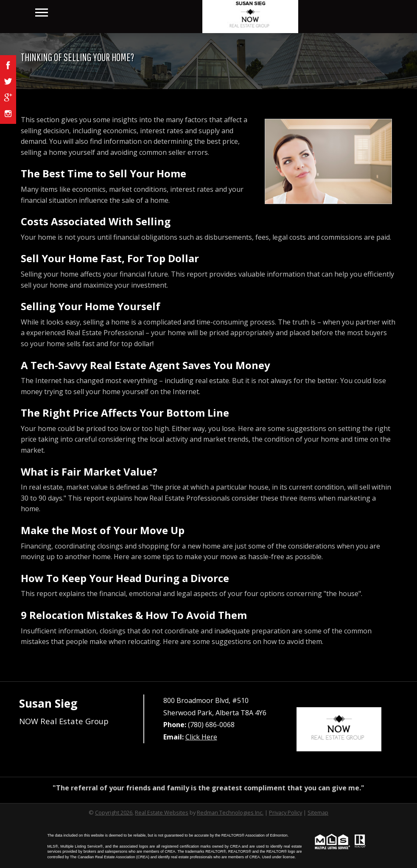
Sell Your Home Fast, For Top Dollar (110, 258)
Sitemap (318, 812)
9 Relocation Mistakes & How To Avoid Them (134, 615)
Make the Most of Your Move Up (103, 530)
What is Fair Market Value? (89, 472)
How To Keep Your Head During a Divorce (125, 578)
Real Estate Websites (162, 812)
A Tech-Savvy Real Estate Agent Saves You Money (146, 365)
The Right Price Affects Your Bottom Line (125, 413)
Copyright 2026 (114, 812)
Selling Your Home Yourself (91, 306)
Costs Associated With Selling (96, 221)
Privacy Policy (285, 812)
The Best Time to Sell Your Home (104, 173)
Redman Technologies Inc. (230, 812)
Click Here (201, 737)
